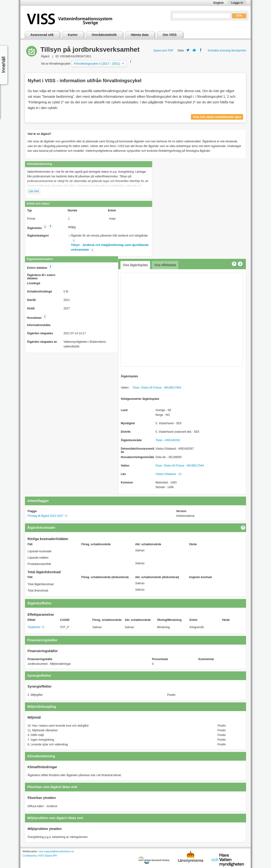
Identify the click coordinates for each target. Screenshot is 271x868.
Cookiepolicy (30, 856)
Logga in (237, 3)
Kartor (73, 35)
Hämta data (140, 35)
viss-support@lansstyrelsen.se (56, 851)
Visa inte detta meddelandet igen (217, 117)
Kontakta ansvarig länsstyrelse (227, 51)
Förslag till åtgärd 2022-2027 (46, 516)
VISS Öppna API (47, 856)
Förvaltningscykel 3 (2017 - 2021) (97, 64)
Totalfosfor (34, 627)
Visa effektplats (165, 265)
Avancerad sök (42, 35)
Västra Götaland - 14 (169, 474)
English (218, 3)
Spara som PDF (163, 51)
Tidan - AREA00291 (168, 440)
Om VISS (169, 35)
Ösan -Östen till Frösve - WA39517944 (157, 388)
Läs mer (34, 191)
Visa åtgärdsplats (135, 265)
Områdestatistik (104, 35)
